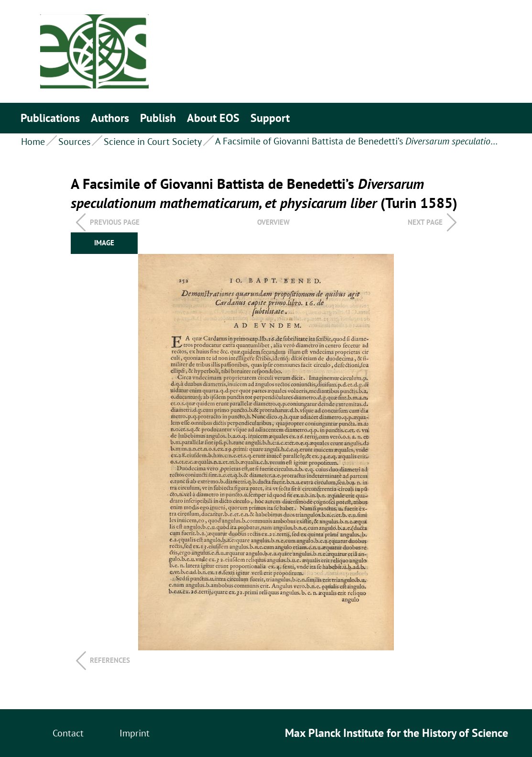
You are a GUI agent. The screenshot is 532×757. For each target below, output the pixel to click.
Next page (425, 222)
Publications (50, 118)
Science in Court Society (153, 142)
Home (33, 142)
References (110, 660)
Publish (158, 118)
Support (270, 118)
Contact (68, 733)
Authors (110, 118)
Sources (74, 142)
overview (273, 222)
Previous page (115, 222)
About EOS (213, 118)
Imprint (135, 733)
